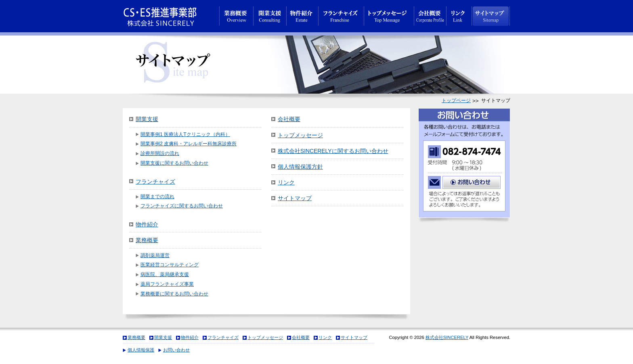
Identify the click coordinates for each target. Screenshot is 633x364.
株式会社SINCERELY (447, 337)
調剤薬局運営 (155, 255)
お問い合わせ (176, 350)
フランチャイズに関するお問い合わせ (182, 206)
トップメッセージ (300, 135)
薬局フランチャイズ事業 (167, 284)
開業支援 (147, 119)
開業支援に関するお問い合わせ (174, 163)
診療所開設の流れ (160, 153)
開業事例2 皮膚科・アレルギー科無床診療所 (189, 144)
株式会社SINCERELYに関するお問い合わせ (333, 151)
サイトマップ (295, 198)
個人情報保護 (141, 350)
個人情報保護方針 (300, 167)
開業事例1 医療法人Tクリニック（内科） (185, 134)
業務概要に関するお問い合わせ (174, 294)
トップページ (456, 100)
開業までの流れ (157, 197)
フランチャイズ (155, 182)
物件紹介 (147, 224)
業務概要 (147, 240)
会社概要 (289, 119)
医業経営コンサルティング (170, 265)
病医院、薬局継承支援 (165, 274)
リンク (286, 182)
